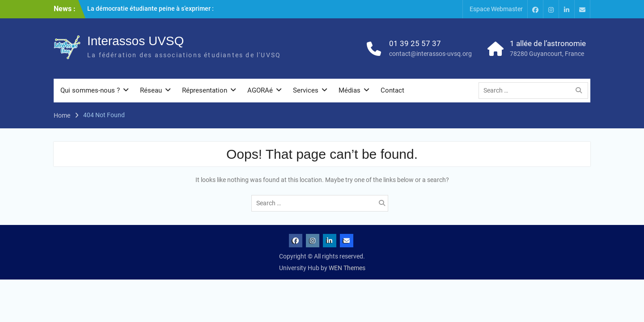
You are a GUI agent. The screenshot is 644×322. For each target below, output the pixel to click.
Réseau (151, 90)
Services (306, 90)
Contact (392, 90)
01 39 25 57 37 (415, 43)
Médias (350, 90)
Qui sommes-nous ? (90, 90)
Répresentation (205, 90)
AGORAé (260, 90)
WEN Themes (347, 268)
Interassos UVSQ (136, 41)
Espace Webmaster (496, 9)
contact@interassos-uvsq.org (430, 54)
